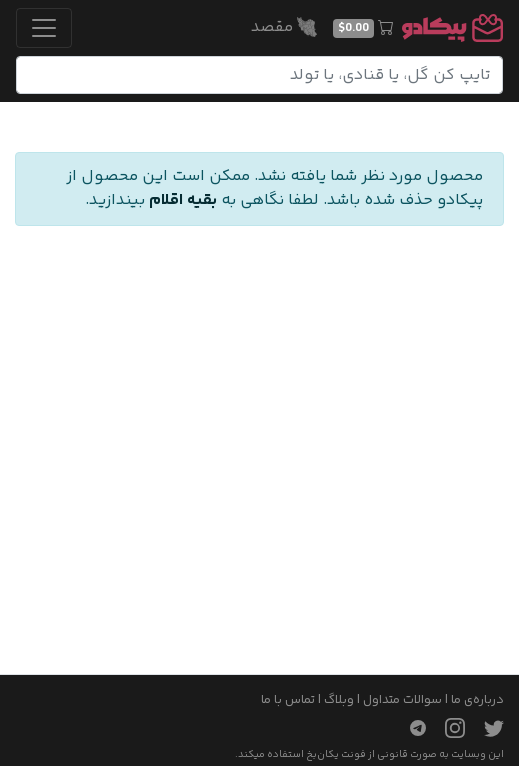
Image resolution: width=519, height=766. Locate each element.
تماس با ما (288, 700)
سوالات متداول (402, 700)
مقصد (284, 27)
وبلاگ (339, 700)
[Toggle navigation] (44, 28)
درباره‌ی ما (477, 700)
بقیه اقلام (183, 200)
